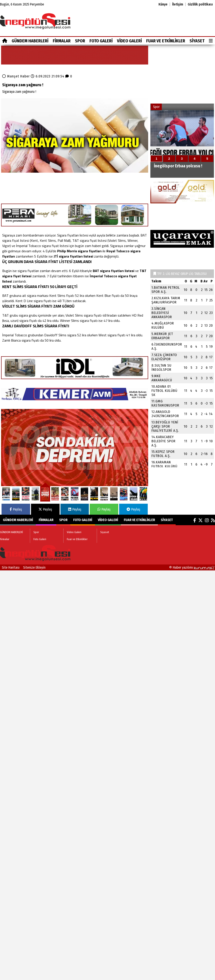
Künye (163, 4)
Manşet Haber (18, 76)
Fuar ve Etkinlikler (166, 41)
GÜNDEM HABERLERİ (30, 41)
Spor (80, 41)
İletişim (178, 4)
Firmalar (62, 41)
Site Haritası (11, 567)
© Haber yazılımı (192, 567)
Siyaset (197, 41)
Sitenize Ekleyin (34, 567)
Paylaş (16, 509)
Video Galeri (129, 41)
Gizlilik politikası (200, 4)
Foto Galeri (101, 41)
